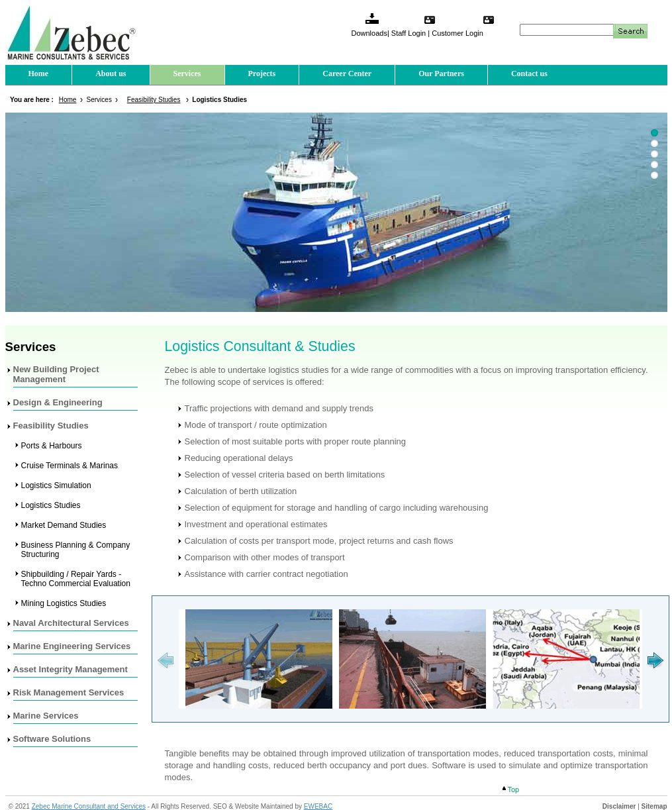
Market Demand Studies (64, 525)
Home (39, 74)
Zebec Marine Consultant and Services (89, 806)
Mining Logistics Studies (64, 603)
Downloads (369, 33)
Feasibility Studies (154, 100)
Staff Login (408, 33)
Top (514, 789)
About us (111, 74)
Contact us (529, 74)
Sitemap (654, 806)
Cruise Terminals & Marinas (70, 466)
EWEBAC (318, 806)
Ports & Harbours (52, 446)
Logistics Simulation (56, 485)
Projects (262, 74)
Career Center (347, 74)
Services (187, 74)
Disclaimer (619, 806)
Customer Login (457, 33)
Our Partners (441, 74)
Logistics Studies (51, 505)
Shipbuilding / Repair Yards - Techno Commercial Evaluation (76, 579)
